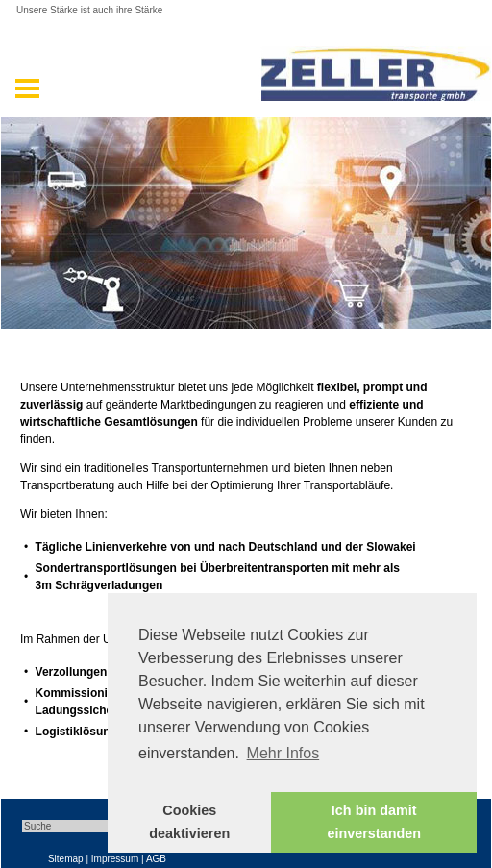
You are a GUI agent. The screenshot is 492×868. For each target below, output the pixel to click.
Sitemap (66, 859)
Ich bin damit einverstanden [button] (374, 822)
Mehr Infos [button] (283, 753)
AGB (156, 859)
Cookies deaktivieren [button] (189, 822)
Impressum (115, 859)
